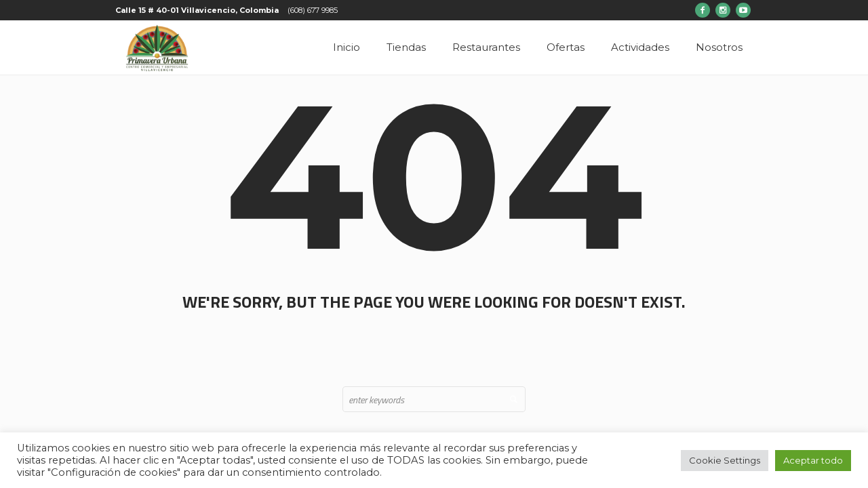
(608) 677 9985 (313, 10)
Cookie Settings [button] (725, 460)
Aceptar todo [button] (813, 460)
